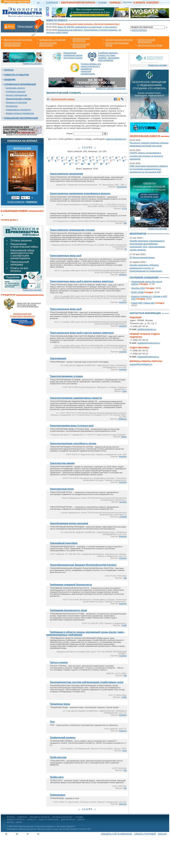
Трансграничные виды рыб (66, 256)
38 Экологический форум (142, 257)
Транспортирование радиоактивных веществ (76, 398)
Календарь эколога (15, 88)
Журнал (9, 70)
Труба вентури (58, 757)
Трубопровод (57, 795)
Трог (52, 722)
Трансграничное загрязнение (66, 174)
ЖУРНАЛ (11, 817)
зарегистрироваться (116, 139)
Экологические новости (145, 136)
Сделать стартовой (145, 834)
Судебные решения (16, 92)
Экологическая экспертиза (81, 40)
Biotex (124, 437)
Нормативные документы (18, 110)
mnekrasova (122, 187)
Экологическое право (150, 45)
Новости (31, 820)
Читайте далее (8, 220)
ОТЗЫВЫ (102, 2)
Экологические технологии (81, 45)
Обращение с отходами (52, 40)
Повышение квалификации (21, 118)
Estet (125, 391)
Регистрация (25, 26)
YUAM (124, 625)
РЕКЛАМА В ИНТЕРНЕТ (62, 817)
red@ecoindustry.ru (147, 329)
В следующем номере (14, 211)
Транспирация (58, 358)
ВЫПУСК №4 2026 (22, 148)
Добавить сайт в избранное (116, 834)
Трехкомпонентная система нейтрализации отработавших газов (87, 682)
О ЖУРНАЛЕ (52, 2)
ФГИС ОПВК (137, 292)
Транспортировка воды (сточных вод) (72, 426)
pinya (124, 751)
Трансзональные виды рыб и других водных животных (82, 333)
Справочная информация (20, 84)
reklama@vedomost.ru (148, 357)
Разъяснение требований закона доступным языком (73, 55)
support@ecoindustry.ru (141, 364)
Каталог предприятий (16, 95)
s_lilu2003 (123, 517)
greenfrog (123, 275)
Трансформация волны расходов (69, 523)
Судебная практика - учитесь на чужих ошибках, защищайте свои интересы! (109, 57)
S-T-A (124, 208)
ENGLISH (162, 834)
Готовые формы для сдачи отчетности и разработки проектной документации (91, 69)
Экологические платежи (119, 40)
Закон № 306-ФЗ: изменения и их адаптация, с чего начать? (87, 27)
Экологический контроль (18, 40)
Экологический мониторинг (48, 44)
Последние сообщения (144, 277)
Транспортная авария (62, 463)
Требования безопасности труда (68, 610)
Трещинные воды (60, 704)
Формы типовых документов (20, 113)
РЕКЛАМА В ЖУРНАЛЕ (40, 817)
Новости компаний (48, 820)
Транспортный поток (62, 489)
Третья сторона (59, 662)
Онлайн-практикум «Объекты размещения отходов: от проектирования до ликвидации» (146, 268)
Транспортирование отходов (66, 376)
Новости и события (16, 75)
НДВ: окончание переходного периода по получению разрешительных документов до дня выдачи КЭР (149, 169)
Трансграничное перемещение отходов (72, 230)
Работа (81, 820)
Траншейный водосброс (64, 543)
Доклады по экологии (16, 102)
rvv (125, 249)
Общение (10, 80)
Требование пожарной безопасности (71, 585)
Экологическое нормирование (12, 44)
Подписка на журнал (22, 141)
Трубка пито (57, 777)
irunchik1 (123, 502)
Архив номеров (16, 202)
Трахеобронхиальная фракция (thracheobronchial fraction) (83, 565)
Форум (10, 822)
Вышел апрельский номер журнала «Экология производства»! (89, 24)
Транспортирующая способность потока (73, 443)
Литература (12, 106)
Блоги (19, 822)
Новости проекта (57, 20)
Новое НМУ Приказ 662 (143, 303)
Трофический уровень (63, 738)
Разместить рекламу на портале (111, 89)
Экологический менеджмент (146, 41)
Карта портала (139, 30)
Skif (125, 223)
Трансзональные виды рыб (66, 309)
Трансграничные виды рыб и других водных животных (82, 281)
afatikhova (123, 419)
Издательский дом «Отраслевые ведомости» (37, 826)
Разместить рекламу (32, 64)
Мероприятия (138, 234)
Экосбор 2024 (138, 288)
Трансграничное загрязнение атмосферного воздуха (80, 193)
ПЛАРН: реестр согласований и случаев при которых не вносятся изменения (146, 156)
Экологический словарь (19, 99)
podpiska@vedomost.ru (149, 343)
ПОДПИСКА (22, 817)
